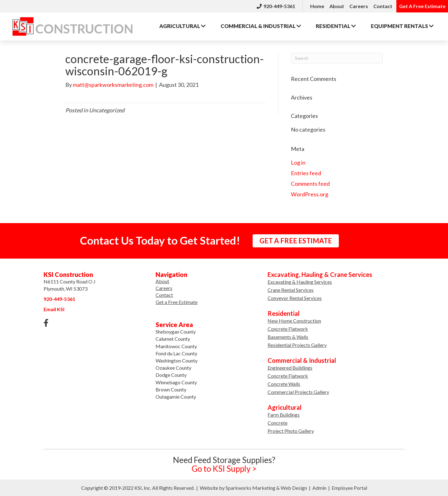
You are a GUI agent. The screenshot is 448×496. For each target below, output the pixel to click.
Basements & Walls (288, 337)
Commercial (261, 26)
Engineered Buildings (290, 368)
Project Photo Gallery (291, 431)
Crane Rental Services (291, 290)
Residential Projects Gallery (297, 345)
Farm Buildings (284, 415)
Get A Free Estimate (422, 6)
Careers (359, 6)
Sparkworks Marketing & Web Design (266, 488)
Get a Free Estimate (177, 302)
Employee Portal (349, 488)
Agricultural (182, 26)
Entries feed (306, 173)
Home (317, 6)
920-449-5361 (276, 6)
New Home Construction (294, 321)
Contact (383, 6)
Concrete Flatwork (288, 329)
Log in (298, 162)
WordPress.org (310, 194)
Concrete (278, 423)
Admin (319, 488)
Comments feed (310, 184)
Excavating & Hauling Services (300, 282)
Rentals (402, 26)
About (337, 6)
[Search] (337, 58)
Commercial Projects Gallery (298, 392)
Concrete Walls (284, 384)
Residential (336, 26)
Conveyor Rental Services (295, 298)
